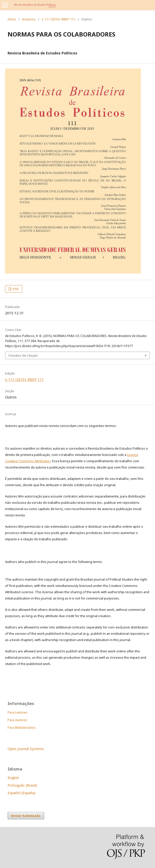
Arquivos (29, 19)
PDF (15, 289)
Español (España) (22, 793)
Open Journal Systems (26, 749)
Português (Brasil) (22, 785)
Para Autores (17, 720)
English (13, 778)
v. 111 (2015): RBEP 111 (58, 19)
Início (12, 19)
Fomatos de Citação (23, 355)
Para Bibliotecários (22, 727)
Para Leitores (18, 712)
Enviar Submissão (26, 816)
